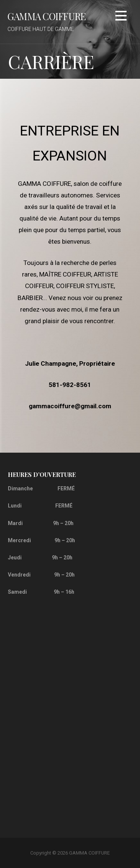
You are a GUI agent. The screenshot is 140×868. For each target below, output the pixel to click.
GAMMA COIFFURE (46, 16)
